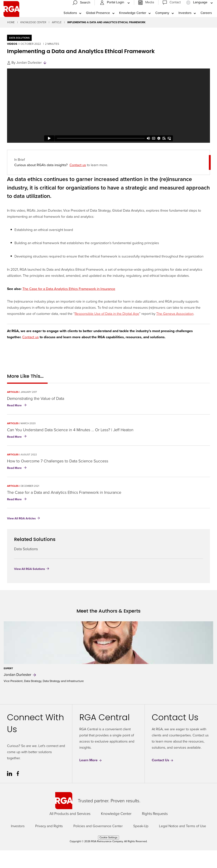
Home (11, 40)
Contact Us (163, 778)
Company (162, 22)
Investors (185, 22)
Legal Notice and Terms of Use (183, 844)
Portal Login (112, 11)
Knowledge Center (133, 22)
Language (197, 11)
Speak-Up (141, 844)
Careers (206, 22)
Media (150, 11)
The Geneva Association (175, 331)
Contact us (78, 183)
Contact (175, 11)
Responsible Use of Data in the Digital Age (107, 331)
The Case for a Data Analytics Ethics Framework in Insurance (69, 306)
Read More (18, 423)
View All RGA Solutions (30, 586)
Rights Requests (155, 831)
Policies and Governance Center (98, 844)
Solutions (70, 22)
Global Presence (98, 22)
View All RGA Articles (21, 536)
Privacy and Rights (49, 844)
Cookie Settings (109, 855)
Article (57, 40)
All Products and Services (70, 831)
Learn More (91, 778)
